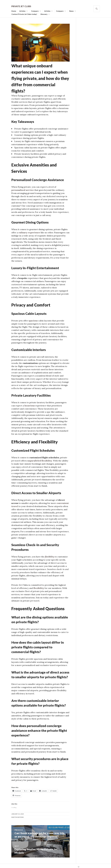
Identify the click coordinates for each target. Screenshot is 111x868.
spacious (33, 319)
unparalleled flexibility (40, 459)
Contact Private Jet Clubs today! (28, 13)
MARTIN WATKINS (18, 816)
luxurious (30, 404)
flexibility (50, 555)
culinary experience (29, 231)
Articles (26, 9)
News (75, 9)
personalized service (23, 188)
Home (17, 9)
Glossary (47, 13)
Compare (38, 9)
